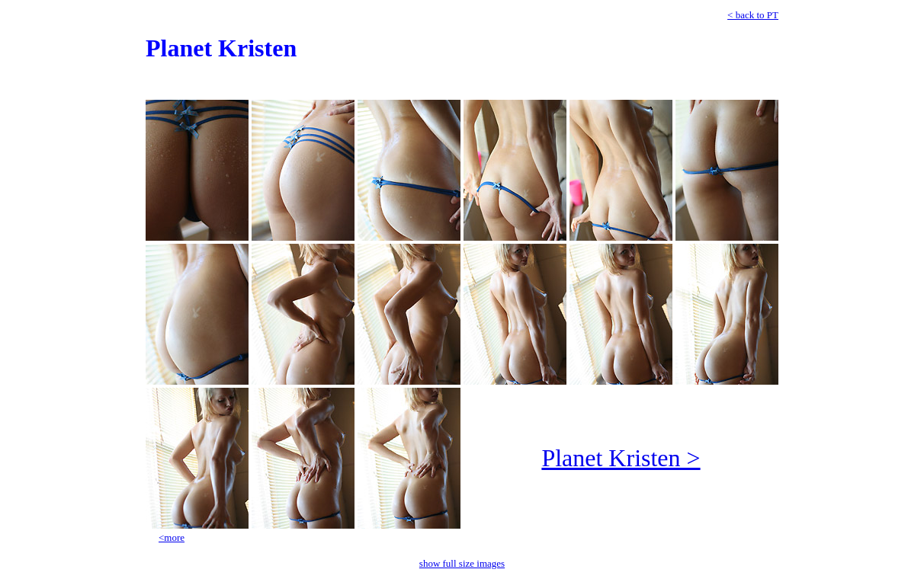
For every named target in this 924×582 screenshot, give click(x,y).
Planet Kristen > (621, 458)
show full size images (462, 563)
